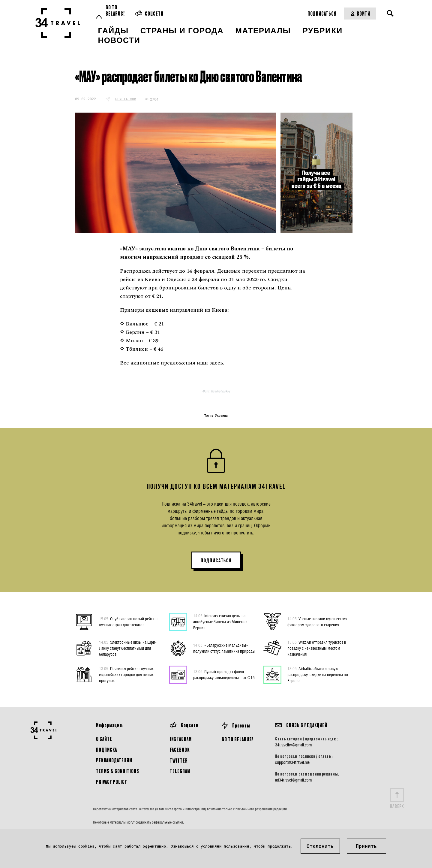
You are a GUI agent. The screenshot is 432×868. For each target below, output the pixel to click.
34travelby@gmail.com (293, 745)
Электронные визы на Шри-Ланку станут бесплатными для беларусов (128, 648)
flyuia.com (126, 99)
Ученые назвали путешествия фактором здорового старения (317, 622)
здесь (216, 363)
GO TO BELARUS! (238, 739)
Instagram (181, 739)
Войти (360, 13)
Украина (221, 416)
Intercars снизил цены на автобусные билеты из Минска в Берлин (220, 622)
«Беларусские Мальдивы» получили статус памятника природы (224, 648)
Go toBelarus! (115, 10)
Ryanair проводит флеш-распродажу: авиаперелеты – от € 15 (224, 674)
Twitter (179, 760)
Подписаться (322, 13)
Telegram (180, 771)
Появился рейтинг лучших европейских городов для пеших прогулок (126, 674)
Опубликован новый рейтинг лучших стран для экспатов (129, 622)
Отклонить (320, 846)
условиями (211, 846)
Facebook (180, 750)
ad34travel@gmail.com (293, 780)
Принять (366, 846)
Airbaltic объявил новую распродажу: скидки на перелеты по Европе (318, 674)
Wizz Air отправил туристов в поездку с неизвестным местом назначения (317, 648)
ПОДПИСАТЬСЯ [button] (216, 561)
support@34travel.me (292, 762)
